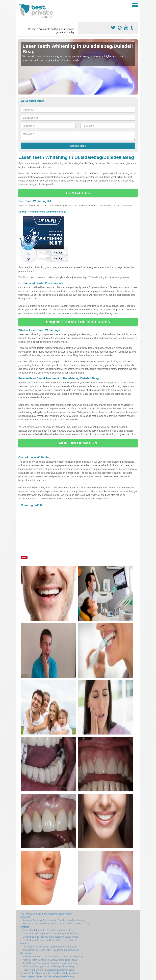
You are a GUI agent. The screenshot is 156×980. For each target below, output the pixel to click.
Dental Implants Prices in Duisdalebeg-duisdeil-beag (50, 940)
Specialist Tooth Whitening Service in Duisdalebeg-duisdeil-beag (56, 924)
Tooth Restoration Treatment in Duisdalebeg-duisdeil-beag (53, 957)
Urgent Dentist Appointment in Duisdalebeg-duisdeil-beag (50, 973)
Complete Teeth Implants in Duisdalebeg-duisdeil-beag (51, 933)
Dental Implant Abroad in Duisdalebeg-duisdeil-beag (47, 976)
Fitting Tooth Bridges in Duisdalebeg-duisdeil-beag (49, 966)
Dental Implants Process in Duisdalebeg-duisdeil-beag (51, 937)
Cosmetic (25, 917)
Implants (25, 927)
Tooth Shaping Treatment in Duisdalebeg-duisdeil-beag (51, 950)
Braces (24, 943)
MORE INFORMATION (78, 443)
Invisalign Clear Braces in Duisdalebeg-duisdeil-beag (50, 947)
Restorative (26, 953)
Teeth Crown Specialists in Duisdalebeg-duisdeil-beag (51, 963)
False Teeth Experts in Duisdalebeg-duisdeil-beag (48, 970)
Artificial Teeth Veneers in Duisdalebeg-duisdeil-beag (50, 960)
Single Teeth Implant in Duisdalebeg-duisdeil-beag (49, 930)
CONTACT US (78, 193)
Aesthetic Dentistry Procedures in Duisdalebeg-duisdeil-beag (54, 920)
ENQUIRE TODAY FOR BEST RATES (78, 322)
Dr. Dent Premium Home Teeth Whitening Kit (43, 212)
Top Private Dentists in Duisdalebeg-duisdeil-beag (46, 914)
